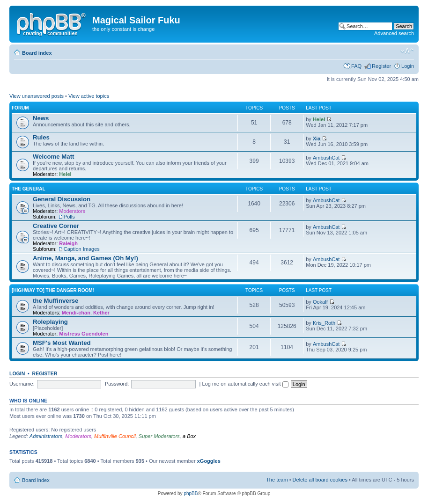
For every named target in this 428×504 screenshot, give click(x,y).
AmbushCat (326, 158)
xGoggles (209, 461)
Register (381, 66)
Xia (317, 139)
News (41, 118)
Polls (69, 217)
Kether (101, 313)
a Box (189, 436)
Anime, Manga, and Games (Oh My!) (85, 258)
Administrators (46, 436)
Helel (319, 119)
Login (408, 66)
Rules (41, 137)
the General (29, 189)
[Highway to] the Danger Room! (53, 290)
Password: (117, 384)
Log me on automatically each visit (245, 384)
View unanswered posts (37, 96)
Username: (22, 384)
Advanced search (394, 33)
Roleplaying (50, 322)
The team (277, 480)
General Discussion (62, 199)
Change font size (407, 51)
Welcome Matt (53, 157)
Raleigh (68, 243)
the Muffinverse (55, 301)
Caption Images (82, 249)
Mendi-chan (76, 313)
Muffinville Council (115, 436)
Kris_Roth (324, 323)
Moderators (72, 211)
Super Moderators (159, 436)
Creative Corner (56, 226)
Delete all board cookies (320, 480)
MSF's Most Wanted (62, 343)
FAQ (356, 66)
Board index (37, 53)
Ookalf (320, 302)
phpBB (191, 493)
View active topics (89, 96)
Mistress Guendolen (84, 334)
